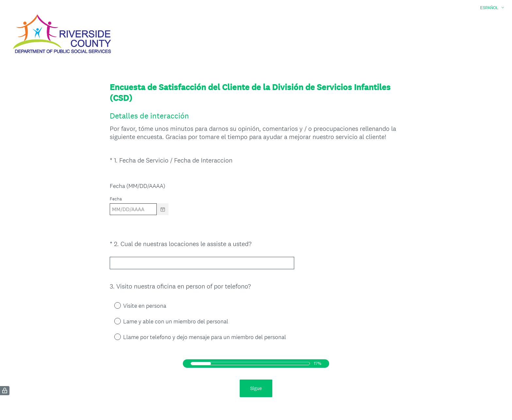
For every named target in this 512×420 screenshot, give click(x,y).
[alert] (256, 221)
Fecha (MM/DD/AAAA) (137, 186)
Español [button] (489, 8)
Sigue (256, 387)
